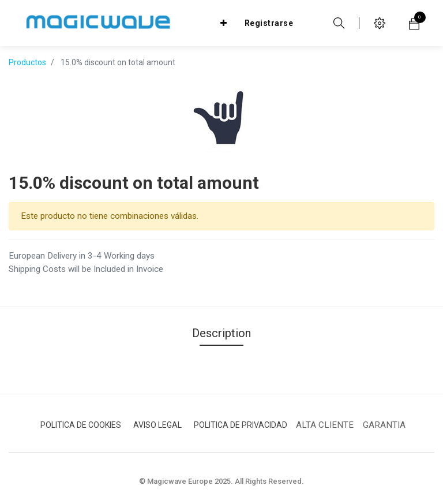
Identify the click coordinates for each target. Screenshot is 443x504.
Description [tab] (221, 333)
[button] (224, 23)
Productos (27, 62)
